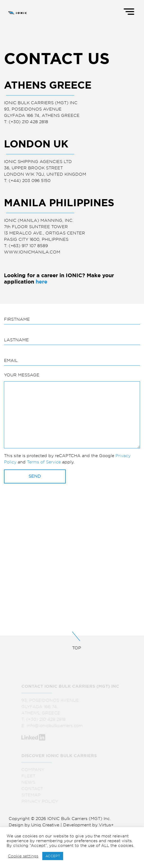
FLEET (28, 778)
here (41, 282)
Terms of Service (44, 462)
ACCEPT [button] (53, 856)
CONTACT (32, 790)
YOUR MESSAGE (22, 375)
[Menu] (130, 11)
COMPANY (33, 771)
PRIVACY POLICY (40, 803)
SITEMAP (31, 797)
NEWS (28, 784)
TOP (72, 641)
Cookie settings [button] (23, 856)
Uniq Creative (45, 825)
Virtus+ (106, 825)
